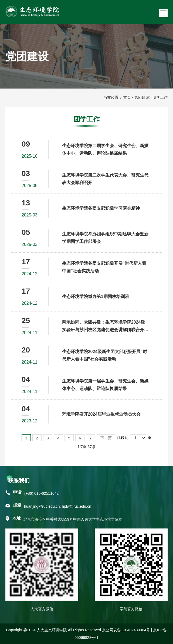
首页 (127, 97)
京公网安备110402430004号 (126, 630)
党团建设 (142, 97)
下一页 (106, 438)
